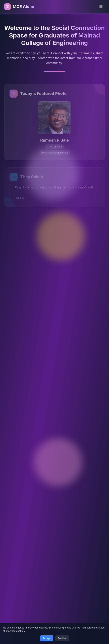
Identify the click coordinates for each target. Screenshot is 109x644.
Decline (62, 638)
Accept (47, 638)
